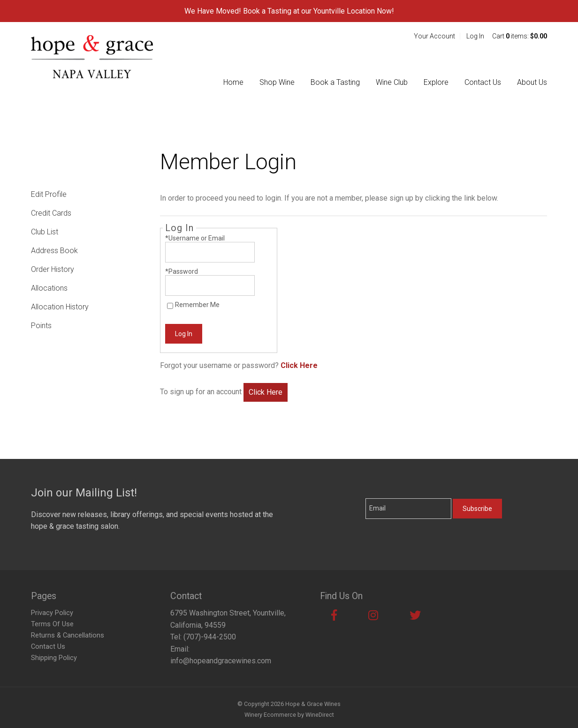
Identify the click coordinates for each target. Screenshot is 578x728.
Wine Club (392, 82)
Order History (53, 269)
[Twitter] (415, 615)
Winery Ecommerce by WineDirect (289, 715)
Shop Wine (277, 82)
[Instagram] (373, 615)
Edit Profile (49, 194)
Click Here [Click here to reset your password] (299, 365)
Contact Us (483, 82)
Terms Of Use (52, 624)
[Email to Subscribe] (408, 509)
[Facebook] (334, 615)
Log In (475, 36)
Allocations (49, 288)
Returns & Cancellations (68, 635)
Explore (436, 82)
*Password (182, 271)
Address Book (54, 251)
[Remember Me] (170, 306)
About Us (532, 82)
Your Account (434, 36)
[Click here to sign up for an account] (266, 392)
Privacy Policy (52, 613)
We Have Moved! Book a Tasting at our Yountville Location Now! (289, 11)
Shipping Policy (54, 658)
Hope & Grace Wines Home (92, 57)
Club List (45, 232)
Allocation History (60, 307)
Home (233, 82)
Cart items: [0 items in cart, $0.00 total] (520, 36)
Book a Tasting (335, 82)
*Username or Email (195, 238)
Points (41, 326)
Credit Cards (51, 213)
